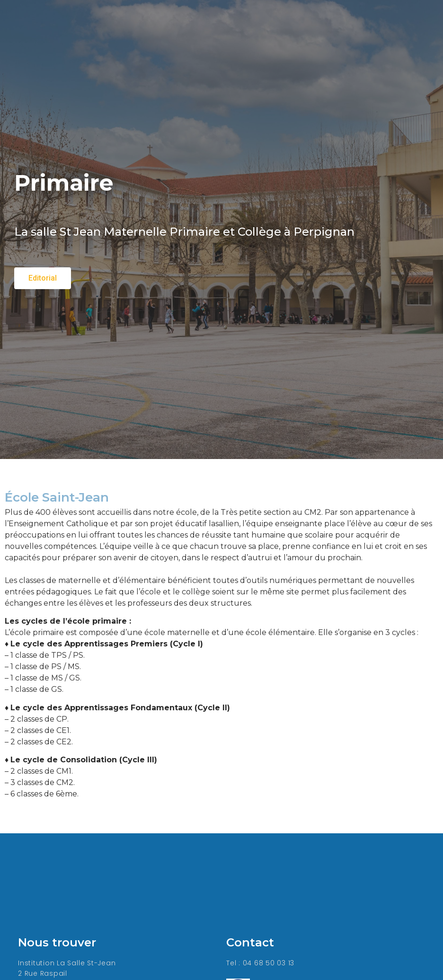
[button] (43, 278)
